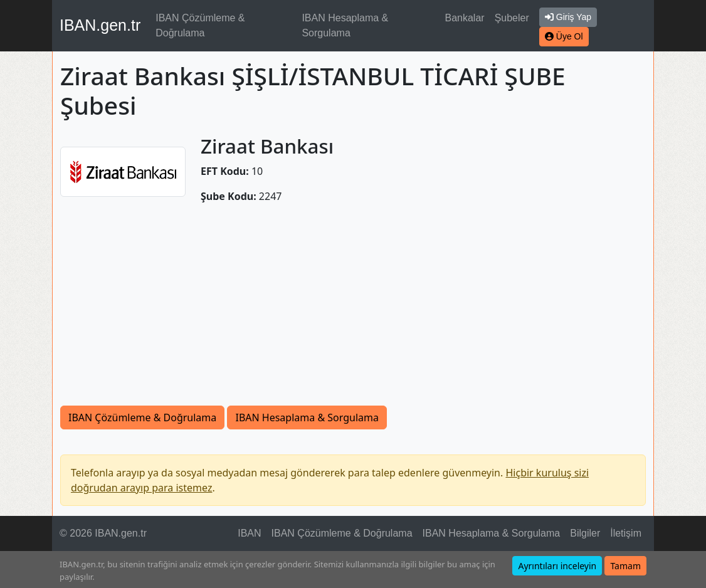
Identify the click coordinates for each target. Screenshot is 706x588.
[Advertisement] (353, 312)
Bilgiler (585, 533)
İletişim (626, 533)
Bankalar (464, 18)
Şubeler (512, 18)
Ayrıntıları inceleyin (557, 566)
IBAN (249, 533)
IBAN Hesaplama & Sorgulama (345, 25)
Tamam (625, 566)
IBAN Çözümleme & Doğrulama (200, 25)
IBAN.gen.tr (100, 25)
